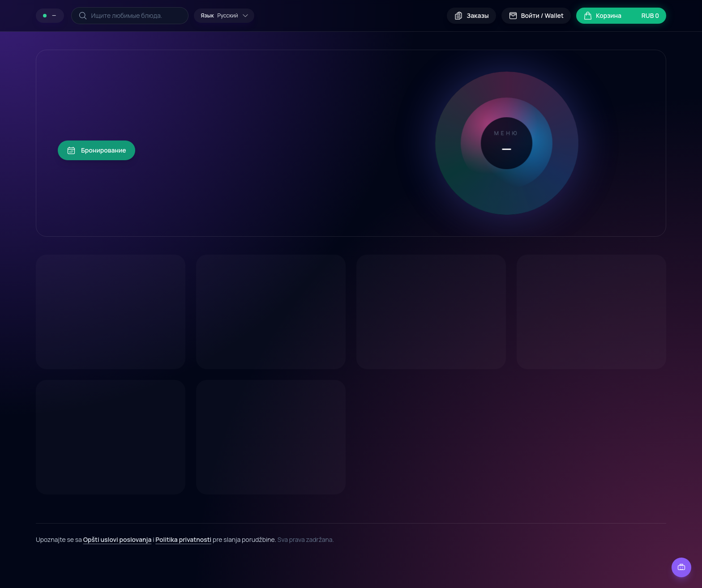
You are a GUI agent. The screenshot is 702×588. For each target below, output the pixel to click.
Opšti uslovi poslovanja (118, 539)
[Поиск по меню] (130, 16)
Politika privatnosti (183, 539)
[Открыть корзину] (621, 16)
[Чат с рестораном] (681, 567)
